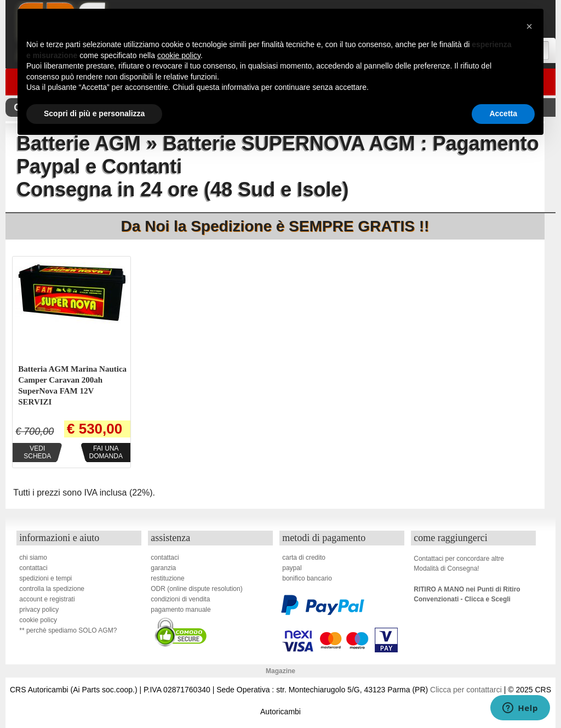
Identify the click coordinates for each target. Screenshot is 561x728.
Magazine (280, 671)
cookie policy (38, 620)
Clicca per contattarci (466, 690)
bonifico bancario (307, 578)
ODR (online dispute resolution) (196, 589)
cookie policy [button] (179, 55)
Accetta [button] (503, 113)
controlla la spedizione (52, 589)
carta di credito (304, 558)
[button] (529, 26)
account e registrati (47, 599)
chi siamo (33, 558)
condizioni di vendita (180, 599)
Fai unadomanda (106, 452)
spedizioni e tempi (45, 578)
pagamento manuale (181, 610)
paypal (292, 568)
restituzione (167, 578)
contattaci (33, 568)
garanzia (163, 568)
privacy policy (39, 610)
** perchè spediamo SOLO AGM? (68, 630)
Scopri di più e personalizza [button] (94, 113)
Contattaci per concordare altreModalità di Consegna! (459, 564)
